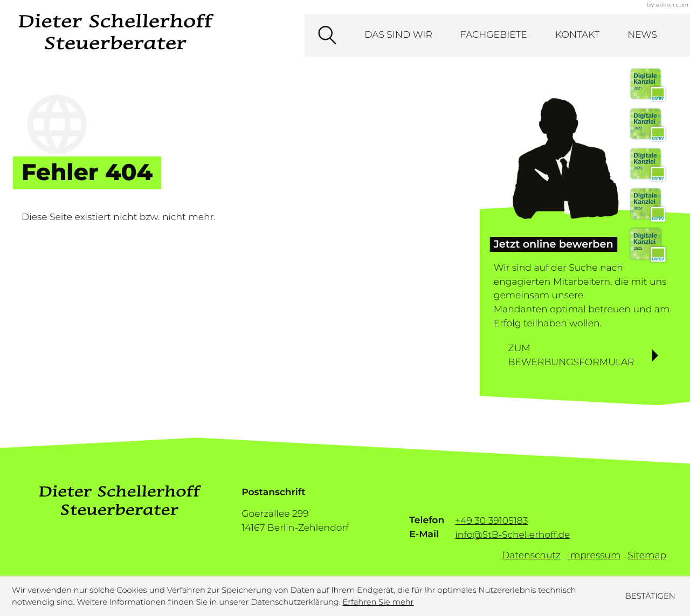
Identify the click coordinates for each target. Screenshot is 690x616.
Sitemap (647, 555)
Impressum (594, 555)
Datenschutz (531, 555)
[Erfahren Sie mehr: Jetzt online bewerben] (585, 356)
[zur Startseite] (116, 32)
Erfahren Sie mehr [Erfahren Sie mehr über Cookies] (378, 602)
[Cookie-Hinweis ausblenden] (650, 596)
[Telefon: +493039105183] (491, 521)
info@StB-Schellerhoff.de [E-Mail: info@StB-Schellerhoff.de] (512, 534)
